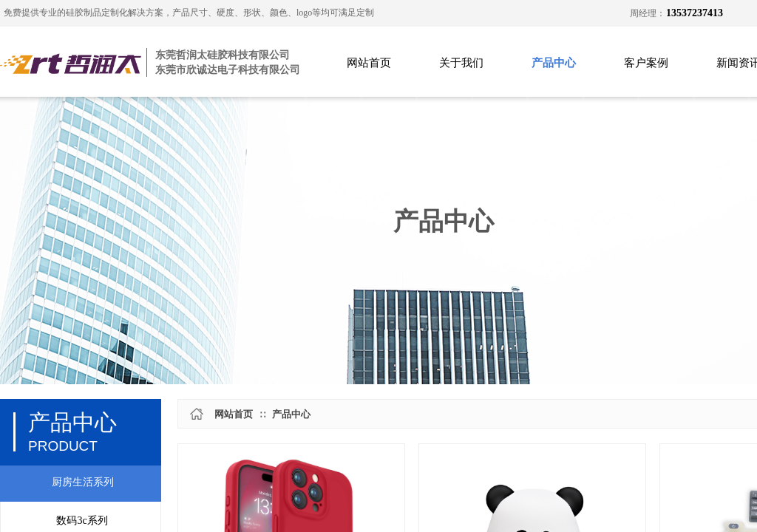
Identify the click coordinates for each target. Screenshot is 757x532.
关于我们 (461, 63)
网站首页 (369, 63)
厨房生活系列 (83, 482)
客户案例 (646, 63)
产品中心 (554, 63)
